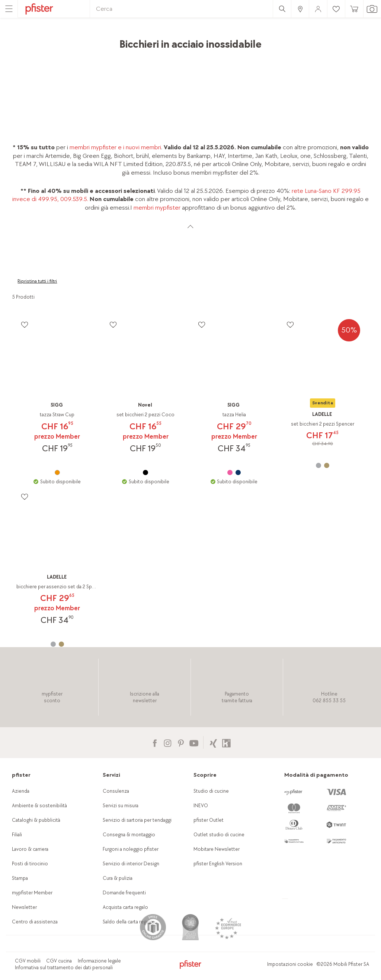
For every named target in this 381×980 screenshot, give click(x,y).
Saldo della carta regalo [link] (128, 922)
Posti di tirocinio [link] (30, 864)
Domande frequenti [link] (124, 893)
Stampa (20, 878)
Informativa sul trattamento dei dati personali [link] (64, 968)
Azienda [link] (21, 791)
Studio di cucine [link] (211, 791)
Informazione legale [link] (99, 961)
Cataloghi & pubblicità (36, 820)
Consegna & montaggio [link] (129, 835)
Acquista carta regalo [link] (125, 907)
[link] (300, 9)
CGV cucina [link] (59, 961)
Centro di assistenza (35, 922)
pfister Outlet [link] (209, 820)
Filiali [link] (17, 835)
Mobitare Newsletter (217, 849)
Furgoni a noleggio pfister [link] (131, 849)
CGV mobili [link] (28, 961)
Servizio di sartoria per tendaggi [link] (137, 820)
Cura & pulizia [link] (118, 878)
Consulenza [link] (116, 791)
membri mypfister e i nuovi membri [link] (115, 147)
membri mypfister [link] (157, 208)
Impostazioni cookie (290, 964)
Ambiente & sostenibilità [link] (39, 806)
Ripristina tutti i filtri (37, 281)
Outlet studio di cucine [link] (219, 835)
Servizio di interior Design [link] (131, 864)
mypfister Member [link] (32, 893)
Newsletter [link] (24, 907)
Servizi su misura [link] (121, 806)
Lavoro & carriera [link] (30, 849)
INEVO (201, 806)
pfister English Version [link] (218, 864)
